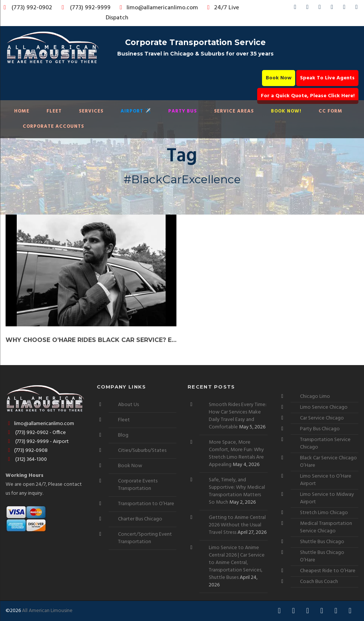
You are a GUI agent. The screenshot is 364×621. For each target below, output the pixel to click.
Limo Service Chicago (324, 407)
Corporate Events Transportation (138, 485)
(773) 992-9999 (84, 8)
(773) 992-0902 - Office (36, 433)
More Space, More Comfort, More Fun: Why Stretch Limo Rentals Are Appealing (236, 454)
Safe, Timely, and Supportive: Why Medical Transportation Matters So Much (237, 491)
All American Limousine (47, 611)
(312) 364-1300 (26, 460)
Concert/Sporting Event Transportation (145, 538)
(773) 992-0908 (27, 451)
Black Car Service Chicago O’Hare (328, 462)
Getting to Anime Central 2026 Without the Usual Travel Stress (237, 525)
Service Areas (234, 111)
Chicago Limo (315, 397)
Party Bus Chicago (320, 429)
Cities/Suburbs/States (142, 451)
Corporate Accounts (53, 126)
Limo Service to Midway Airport (327, 498)
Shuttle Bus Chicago (322, 542)
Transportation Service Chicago (325, 443)
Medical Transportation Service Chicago (326, 527)
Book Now (279, 78)
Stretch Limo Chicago (324, 513)
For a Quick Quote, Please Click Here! (308, 96)
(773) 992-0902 (26, 8)
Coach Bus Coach (319, 582)
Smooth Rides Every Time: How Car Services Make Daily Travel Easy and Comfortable (238, 416)
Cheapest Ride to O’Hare (328, 571)
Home (22, 111)
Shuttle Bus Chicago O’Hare (322, 556)
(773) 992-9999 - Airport (37, 442)
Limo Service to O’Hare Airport (326, 480)
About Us (128, 405)
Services (91, 111)
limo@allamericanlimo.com (158, 8)
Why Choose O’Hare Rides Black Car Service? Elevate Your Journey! (91, 340)
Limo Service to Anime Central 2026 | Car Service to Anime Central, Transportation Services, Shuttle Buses (237, 563)
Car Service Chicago (322, 418)
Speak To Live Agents (327, 78)
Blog (123, 435)
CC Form (331, 111)
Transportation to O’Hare (146, 504)
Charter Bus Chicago (140, 519)
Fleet (54, 111)
